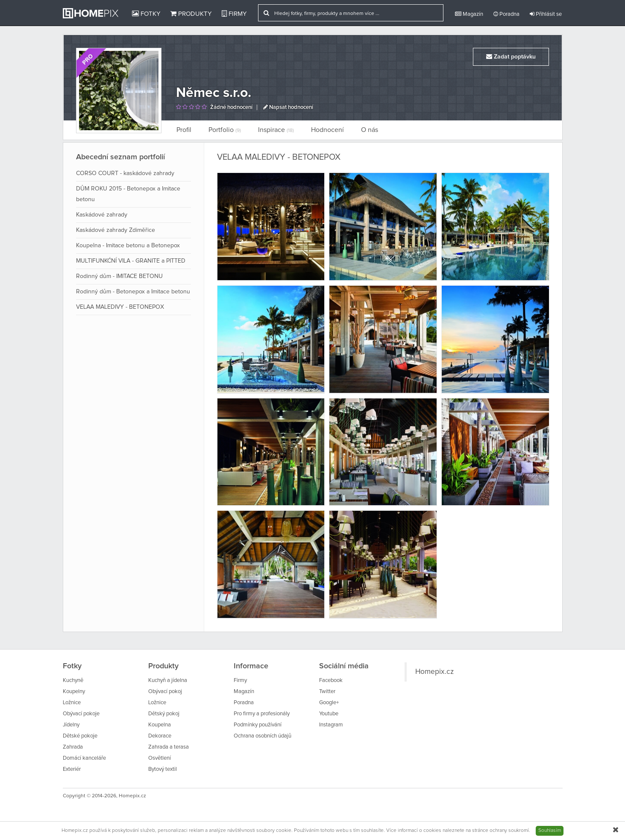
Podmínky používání (258, 725)
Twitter (327, 692)
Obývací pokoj (165, 692)
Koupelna (160, 725)
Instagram (331, 725)
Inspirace (276, 130)
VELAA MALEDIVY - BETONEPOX (120, 307)
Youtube (329, 714)
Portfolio (225, 130)
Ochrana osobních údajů (263, 736)
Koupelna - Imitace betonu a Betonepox (128, 246)
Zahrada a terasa (169, 747)
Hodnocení (327, 130)
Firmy (234, 14)
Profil (184, 130)
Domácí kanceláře (84, 758)
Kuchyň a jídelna (168, 680)
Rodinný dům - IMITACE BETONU (119, 276)
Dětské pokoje (80, 736)
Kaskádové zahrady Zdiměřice (116, 230)
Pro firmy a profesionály (262, 714)
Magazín (469, 14)
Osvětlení (160, 758)
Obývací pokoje (81, 714)
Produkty (191, 14)
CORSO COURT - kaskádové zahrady (125, 173)
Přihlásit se (546, 14)
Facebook (331, 680)
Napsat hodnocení (288, 107)
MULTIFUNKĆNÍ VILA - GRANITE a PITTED (131, 261)
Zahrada (73, 747)
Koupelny (74, 692)
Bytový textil (163, 769)
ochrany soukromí (509, 831)
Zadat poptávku (511, 57)
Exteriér (72, 769)
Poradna (506, 14)
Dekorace (160, 736)
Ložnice (72, 703)
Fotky (146, 14)
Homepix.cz (434, 672)
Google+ (329, 703)
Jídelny (71, 725)
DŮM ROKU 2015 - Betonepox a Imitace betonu (128, 194)
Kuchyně (73, 680)
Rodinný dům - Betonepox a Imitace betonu (133, 292)
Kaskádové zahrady (102, 215)
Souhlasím (550, 831)
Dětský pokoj (164, 714)
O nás (370, 130)
